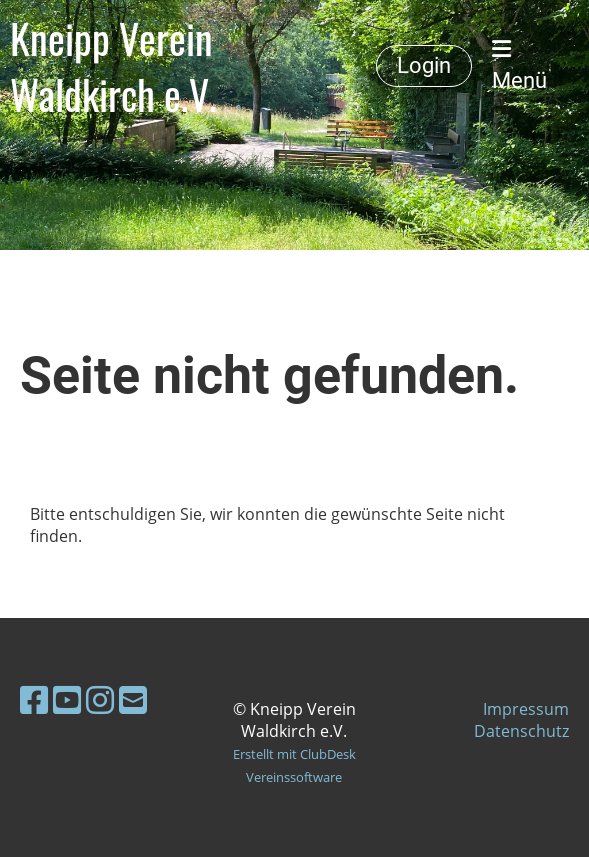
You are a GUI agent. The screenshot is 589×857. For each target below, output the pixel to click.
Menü (519, 65)
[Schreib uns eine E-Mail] (133, 699)
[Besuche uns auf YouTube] (67, 699)
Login (424, 65)
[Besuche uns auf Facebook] (34, 699)
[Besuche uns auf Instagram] (100, 699)
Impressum (526, 709)
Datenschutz (521, 731)
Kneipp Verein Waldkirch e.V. (113, 66)
